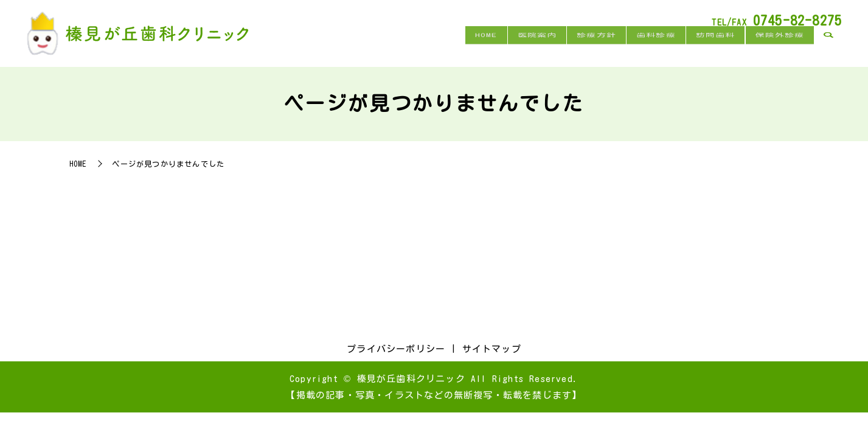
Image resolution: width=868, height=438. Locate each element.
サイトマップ (492, 349)
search (828, 47)
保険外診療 (776, 47)
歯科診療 (635, 47)
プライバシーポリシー (396, 349)
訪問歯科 (703, 47)
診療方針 (568, 47)
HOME (441, 47)
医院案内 (500, 47)
